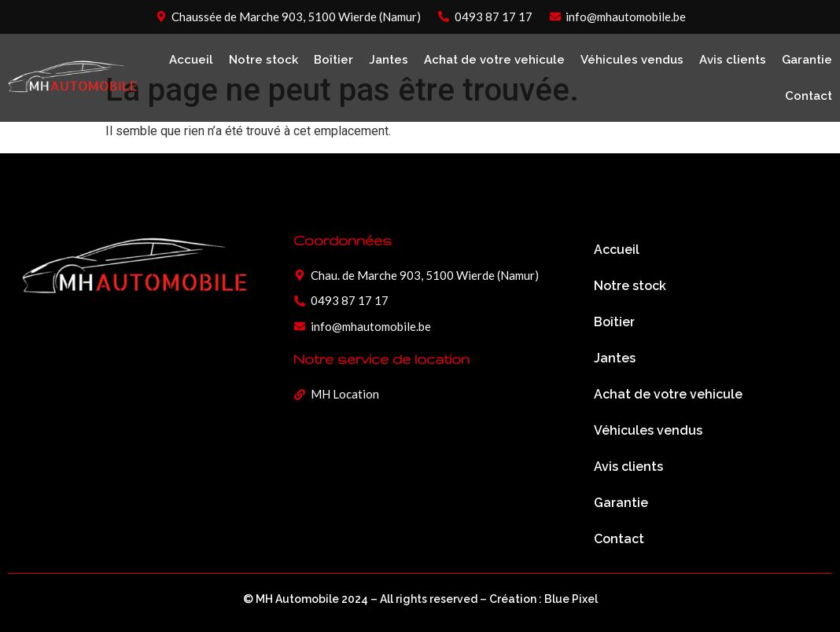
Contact (809, 96)
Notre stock (263, 60)
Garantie (807, 60)
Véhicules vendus (632, 60)
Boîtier (333, 60)
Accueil (191, 60)
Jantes (389, 60)
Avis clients (733, 60)
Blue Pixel (571, 599)
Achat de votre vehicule (494, 60)
